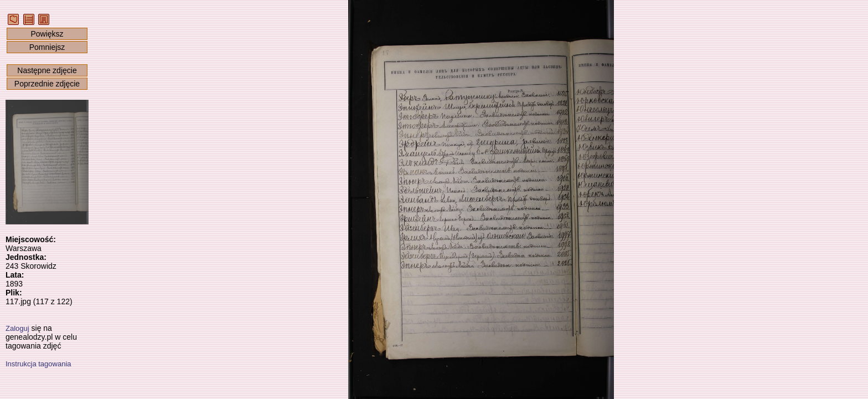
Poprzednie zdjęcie (47, 84)
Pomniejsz (47, 47)
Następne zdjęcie (47, 70)
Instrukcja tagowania (38, 364)
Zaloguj (17, 328)
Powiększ (47, 34)
